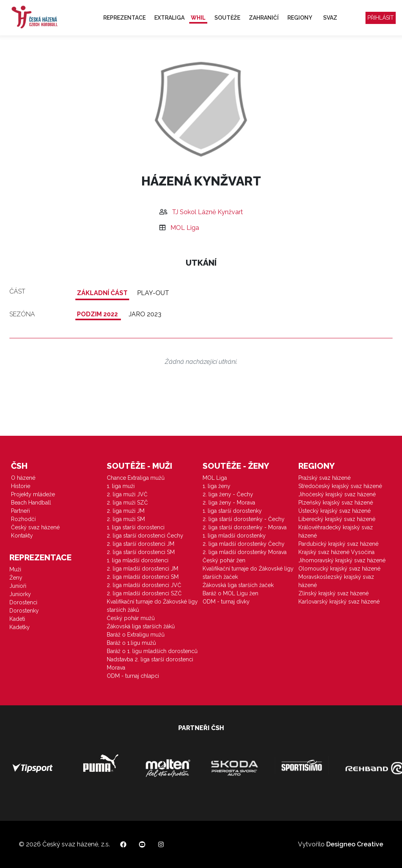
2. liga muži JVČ (127, 494)
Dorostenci (23, 602)
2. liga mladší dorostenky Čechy (244, 544)
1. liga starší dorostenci (136, 527)
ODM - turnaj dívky (226, 602)
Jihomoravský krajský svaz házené (342, 560)
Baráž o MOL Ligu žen (230, 593)
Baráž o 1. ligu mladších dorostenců (152, 651)
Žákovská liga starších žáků (141, 626)
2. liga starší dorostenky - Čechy (244, 519)
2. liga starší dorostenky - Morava (245, 527)
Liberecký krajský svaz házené (337, 519)
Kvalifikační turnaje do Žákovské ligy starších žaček (248, 573)
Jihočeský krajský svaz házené (337, 494)
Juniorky (20, 594)
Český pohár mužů (131, 618)
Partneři (20, 511)
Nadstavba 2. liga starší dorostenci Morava (150, 663)
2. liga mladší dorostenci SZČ (144, 593)
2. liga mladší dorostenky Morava (245, 552)
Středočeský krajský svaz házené (340, 486)
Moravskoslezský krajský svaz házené (336, 581)
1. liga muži (121, 486)
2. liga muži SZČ (127, 503)
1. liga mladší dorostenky (234, 536)
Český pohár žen (224, 560)
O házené (23, 478)
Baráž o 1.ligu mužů (131, 643)
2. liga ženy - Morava (229, 503)
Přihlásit (381, 18)
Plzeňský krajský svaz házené (336, 503)
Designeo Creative (355, 844)
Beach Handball (31, 503)
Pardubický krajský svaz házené (338, 544)
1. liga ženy (217, 486)
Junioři (18, 586)
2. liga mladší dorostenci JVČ (144, 585)
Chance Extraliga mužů (136, 478)
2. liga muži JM (126, 511)
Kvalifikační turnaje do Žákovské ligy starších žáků (152, 606)
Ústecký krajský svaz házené (334, 511)
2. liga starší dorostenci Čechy (145, 536)
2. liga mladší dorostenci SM (143, 577)
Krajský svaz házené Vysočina (336, 552)
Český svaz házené (35, 527)
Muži (15, 569)
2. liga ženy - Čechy (228, 494)
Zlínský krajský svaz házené (333, 593)
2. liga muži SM (126, 519)
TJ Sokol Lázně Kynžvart (207, 212)
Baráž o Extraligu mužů (136, 635)
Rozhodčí (23, 519)
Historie (21, 486)
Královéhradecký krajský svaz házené (336, 531)
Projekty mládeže (33, 494)
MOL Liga (185, 228)
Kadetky (20, 627)
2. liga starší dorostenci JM (141, 544)
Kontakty (22, 536)
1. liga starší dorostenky (232, 511)
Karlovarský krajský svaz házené (339, 602)
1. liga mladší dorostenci (138, 560)
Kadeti (17, 619)
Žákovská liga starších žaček (238, 585)
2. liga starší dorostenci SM (141, 552)
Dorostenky (24, 611)
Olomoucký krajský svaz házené (339, 569)
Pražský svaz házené (324, 478)
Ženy (16, 578)
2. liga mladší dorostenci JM (143, 569)
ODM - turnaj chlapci (133, 676)
